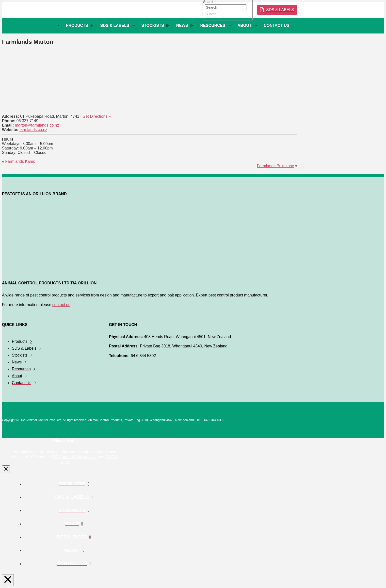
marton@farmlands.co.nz (37, 125)
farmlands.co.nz (33, 130)
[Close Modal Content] (6, 469)
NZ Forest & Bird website (75, 457)
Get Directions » (97, 116)
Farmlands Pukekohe (275, 166)
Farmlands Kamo (20, 161)
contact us (61, 305)
